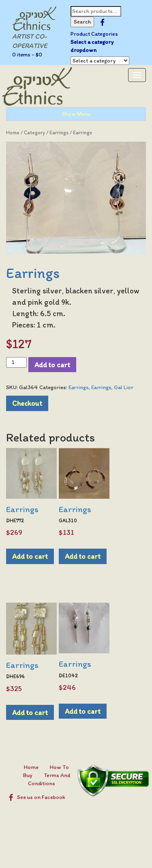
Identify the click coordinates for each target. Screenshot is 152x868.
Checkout (27, 403)
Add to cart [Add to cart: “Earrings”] (30, 556)
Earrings (59, 132)
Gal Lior (124, 387)
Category (34, 132)
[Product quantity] (16, 362)
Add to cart (52, 365)
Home (13, 132)
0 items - (27, 55)
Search (82, 22)
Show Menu (76, 114)
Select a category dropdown (92, 46)
